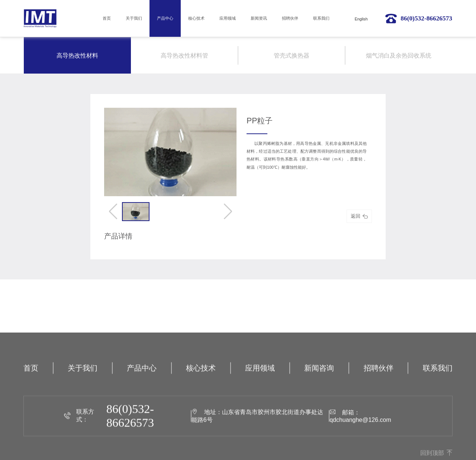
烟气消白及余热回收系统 (399, 56)
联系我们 (321, 18)
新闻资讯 (259, 18)
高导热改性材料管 (184, 56)
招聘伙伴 (290, 18)
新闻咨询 (319, 409)
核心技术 (196, 18)
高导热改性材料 (77, 56)
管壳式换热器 (292, 56)
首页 (107, 18)
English (361, 19)
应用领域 (228, 18)
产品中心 (165, 18)
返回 (359, 216)
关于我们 (134, 18)
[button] (113, 211)
